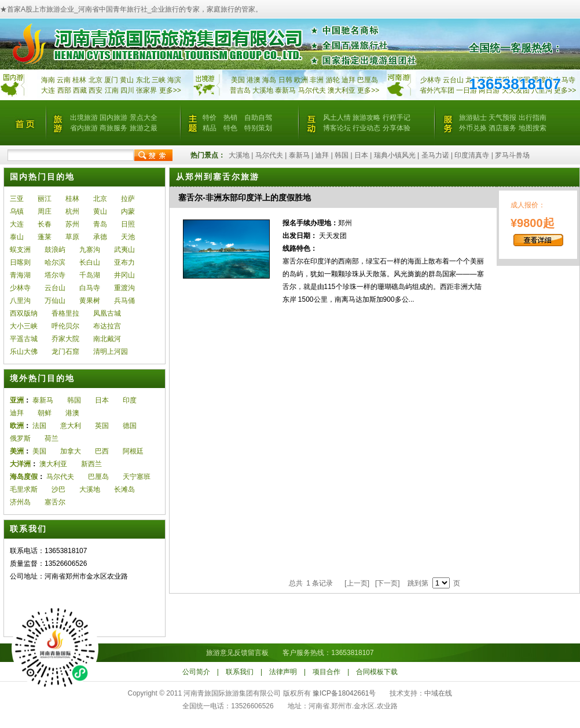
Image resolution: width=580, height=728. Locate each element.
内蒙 (128, 211)
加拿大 (71, 451)
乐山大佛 (24, 352)
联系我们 (240, 672)
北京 (96, 80)
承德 (100, 237)
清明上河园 (111, 352)
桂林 (79, 80)
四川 (127, 90)
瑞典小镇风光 (395, 155)
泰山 (17, 237)
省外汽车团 (437, 90)
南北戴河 (107, 339)
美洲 (17, 451)
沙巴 (58, 489)
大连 (48, 90)
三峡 (159, 80)
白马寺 (565, 80)
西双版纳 (24, 313)
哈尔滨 (55, 262)
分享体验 (397, 128)
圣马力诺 (435, 155)
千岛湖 (90, 275)
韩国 (342, 155)
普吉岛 (240, 90)
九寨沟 (90, 250)
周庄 (45, 211)
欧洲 (301, 80)
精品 (210, 128)
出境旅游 (84, 118)
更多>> (170, 90)
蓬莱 (45, 237)
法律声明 (283, 672)
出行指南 (533, 118)
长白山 (90, 262)
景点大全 (144, 118)
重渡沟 (124, 288)
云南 (64, 80)
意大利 (71, 426)
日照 (128, 224)
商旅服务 (113, 128)
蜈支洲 (20, 250)
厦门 (111, 80)
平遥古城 (24, 339)
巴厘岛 (368, 80)
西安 (96, 90)
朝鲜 (45, 413)
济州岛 (20, 502)
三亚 (17, 199)
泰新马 (286, 90)
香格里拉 (65, 313)
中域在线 (438, 693)
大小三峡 (24, 326)
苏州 (72, 224)
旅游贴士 (473, 118)
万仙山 (55, 301)
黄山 (127, 80)
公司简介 (196, 672)
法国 (39, 426)
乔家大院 (65, 339)
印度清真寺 (472, 155)
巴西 (102, 451)
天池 (128, 237)
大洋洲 (20, 464)
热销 (230, 118)
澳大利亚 (342, 90)
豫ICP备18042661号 (344, 693)
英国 (102, 426)
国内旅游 (113, 118)
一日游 (467, 90)
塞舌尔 (55, 502)
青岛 (100, 224)
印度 (130, 400)
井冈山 (124, 275)
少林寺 (431, 80)
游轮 (333, 80)
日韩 (285, 80)
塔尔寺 (55, 275)
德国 (130, 426)
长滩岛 (124, 489)
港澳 (254, 80)
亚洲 (17, 400)
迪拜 (348, 80)
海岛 (269, 80)
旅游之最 (144, 128)
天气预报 (502, 118)
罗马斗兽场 (512, 155)
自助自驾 (258, 118)
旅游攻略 (366, 118)
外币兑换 (473, 128)
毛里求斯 (24, 489)
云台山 (453, 80)
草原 (72, 237)
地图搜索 (533, 128)
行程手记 (397, 118)
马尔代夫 (313, 90)
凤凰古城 (107, 313)
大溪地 (263, 90)
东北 (143, 80)
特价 (210, 118)
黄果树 (90, 301)
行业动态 (366, 128)
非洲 (317, 80)
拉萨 (128, 199)
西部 (64, 90)
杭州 (72, 211)
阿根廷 (133, 451)
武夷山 (124, 250)
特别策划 (258, 128)
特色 (230, 128)
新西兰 (91, 464)
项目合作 (326, 672)
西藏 (80, 90)
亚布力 (124, 262)
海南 (48, 80)
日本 (361, 155)
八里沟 (20, 301)
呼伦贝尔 (65, 326)
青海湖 (20, 275)
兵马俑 (124, 301)
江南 (112, 90)
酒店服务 (502, 128)
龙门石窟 (65, 352)
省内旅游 (84, 128)
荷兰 (52, 438)
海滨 (174, 80)
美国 (238, 80)
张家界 (146, 90)
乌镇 (17, 211)
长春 (45, 224)
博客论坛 (337, 128)
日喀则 (20, 262)
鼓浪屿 (55, 250)
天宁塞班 (137, 477)
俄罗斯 (20, 438)
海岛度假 (24, 477)
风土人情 (337, 118)
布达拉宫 (107, 326)
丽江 (45, 199)
